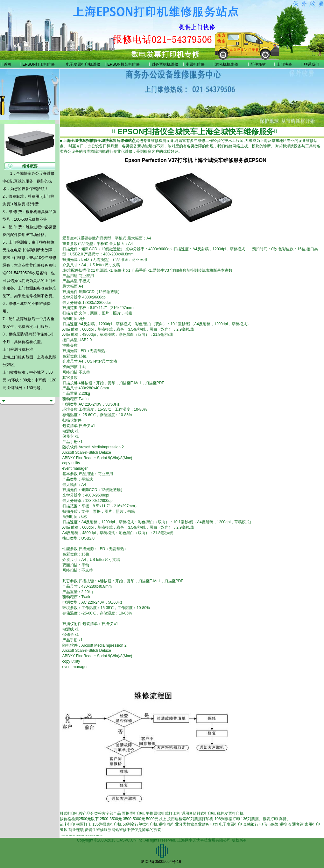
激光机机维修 (227, 64)
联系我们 (312, 64)
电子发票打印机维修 (83, 64)
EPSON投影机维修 (123, 64)
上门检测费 (18, 242)
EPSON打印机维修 (39, 64)
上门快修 (284, 64)
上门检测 (25, 288)
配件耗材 (258, 64)
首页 (8, 64)
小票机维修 (195, 64)
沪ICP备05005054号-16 (161, 862)
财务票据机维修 (165, 64)
